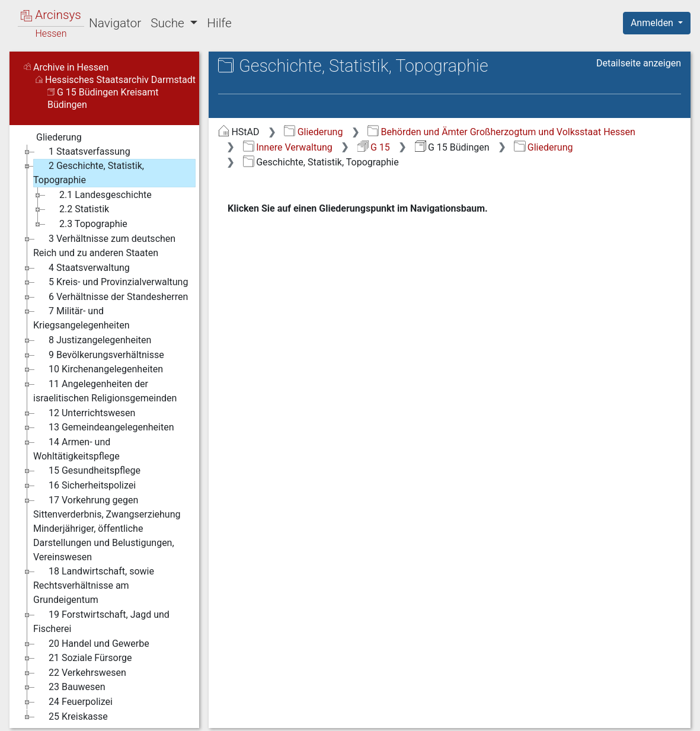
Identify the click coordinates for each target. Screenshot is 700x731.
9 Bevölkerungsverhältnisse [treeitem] (99, 355)
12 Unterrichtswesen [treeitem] (84, 413)
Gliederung (313, 132)
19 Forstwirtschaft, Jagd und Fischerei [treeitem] (101, 621)
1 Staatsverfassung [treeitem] (82, 152)
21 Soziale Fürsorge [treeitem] (82, 658)
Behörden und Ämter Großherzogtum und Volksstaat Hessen (501, 132)
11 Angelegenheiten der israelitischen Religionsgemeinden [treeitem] (105, 390)
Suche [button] (169, 23)
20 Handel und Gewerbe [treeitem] (91, 644)
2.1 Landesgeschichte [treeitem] (98, 195)
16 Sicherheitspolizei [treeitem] (84, 486)
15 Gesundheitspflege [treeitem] (87, 471)
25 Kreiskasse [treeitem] (71, 717)
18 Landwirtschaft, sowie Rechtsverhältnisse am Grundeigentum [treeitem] (94, 585)
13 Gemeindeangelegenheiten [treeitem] (104, 427)
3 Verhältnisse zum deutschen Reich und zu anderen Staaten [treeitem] (104, 245)
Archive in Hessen (66, 67)
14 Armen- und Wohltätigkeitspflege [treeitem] (76, 449)
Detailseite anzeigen (639, 63)
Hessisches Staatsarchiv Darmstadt (116, 80)
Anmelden (653, 23)
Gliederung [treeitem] (51, 138)
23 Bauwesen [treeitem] (69, 687)
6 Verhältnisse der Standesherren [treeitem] (111, 297)
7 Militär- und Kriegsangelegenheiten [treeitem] (81, 317)
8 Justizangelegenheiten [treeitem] (92, 340)
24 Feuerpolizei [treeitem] (73, 702)
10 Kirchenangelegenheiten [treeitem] (98, 369)
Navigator (115, 23)
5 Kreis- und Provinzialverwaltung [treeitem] (111, 282)
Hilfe (219, 23)
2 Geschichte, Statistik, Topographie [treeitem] (89, 172)
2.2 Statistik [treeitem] (76, 209)
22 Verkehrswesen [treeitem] (80, 673)
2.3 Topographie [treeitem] (86, 224)
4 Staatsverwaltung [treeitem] (81, 268)
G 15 (374, 147)
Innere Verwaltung (288, 147)
